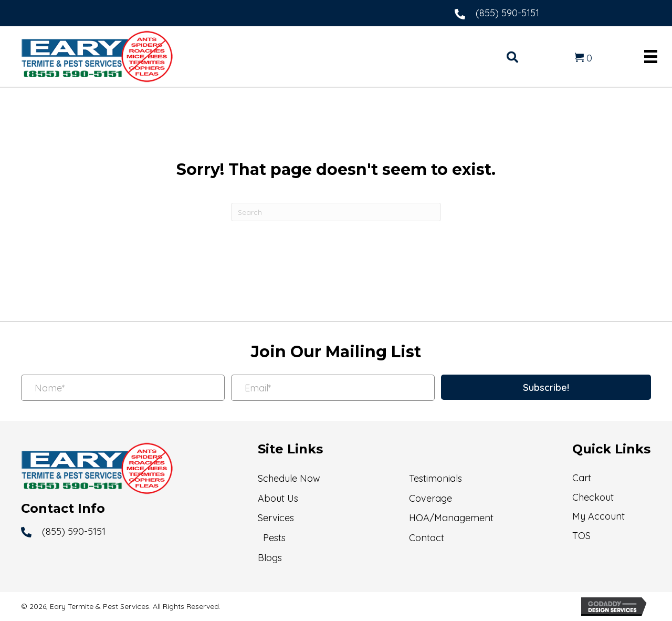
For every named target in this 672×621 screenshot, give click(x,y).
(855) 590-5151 (507, 13)
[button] (546, 387)
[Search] (336, 212)
